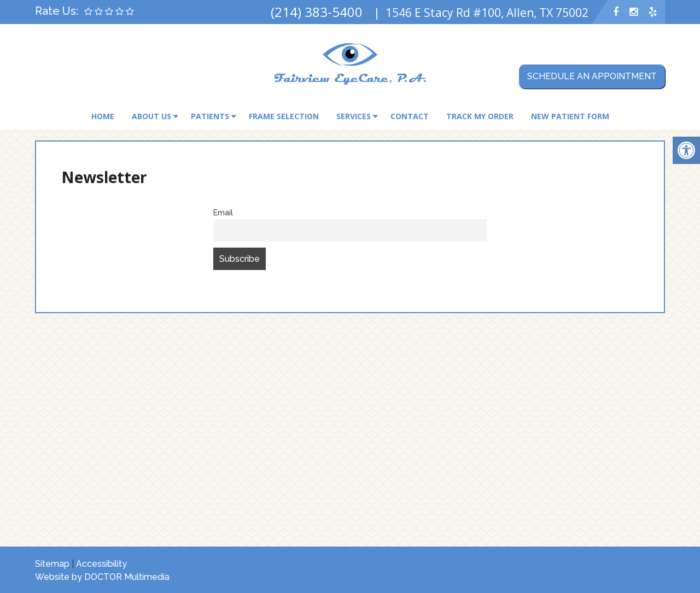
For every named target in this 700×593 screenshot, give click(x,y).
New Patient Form (570, 116)
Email (223, 212)
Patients (210, 116)
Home (103, 116)
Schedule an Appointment (592, 76)
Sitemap (52, 564)
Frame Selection (284, 116)
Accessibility (101, 564)
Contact (410, 116)
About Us (151, 116)
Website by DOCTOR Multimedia (102, 577)
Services (354, 116)
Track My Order (480, 116)
